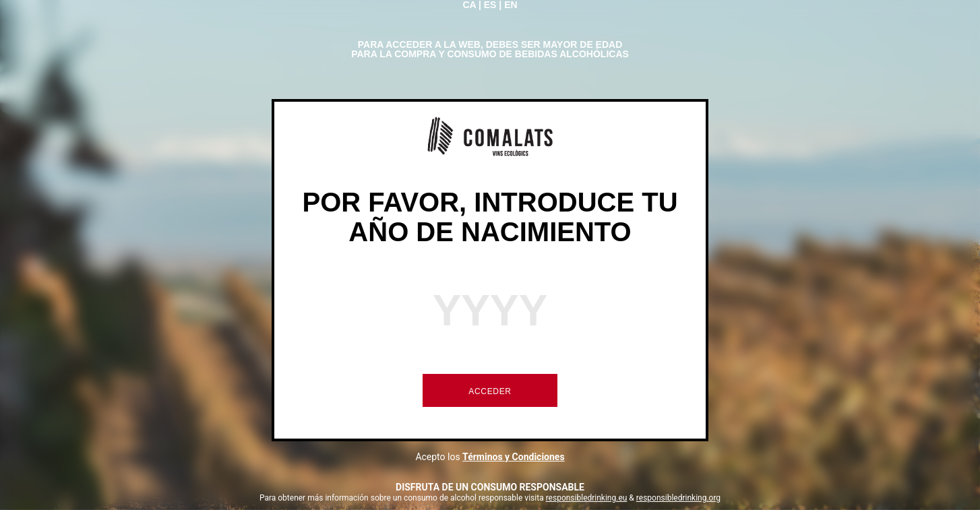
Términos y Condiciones (514, 457)
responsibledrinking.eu (587, 498)
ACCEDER (490, 391)
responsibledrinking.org (678, 498)
